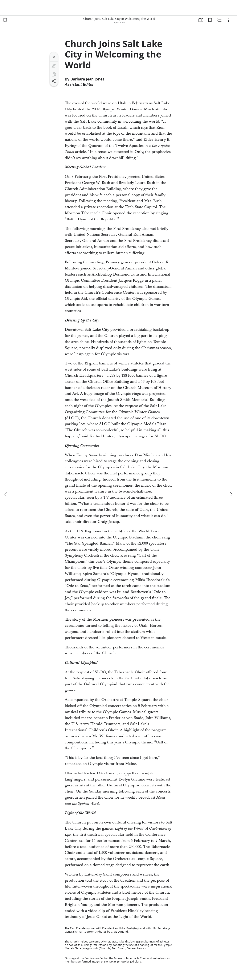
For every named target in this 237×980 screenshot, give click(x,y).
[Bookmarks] (210, 20)
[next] (231, 494)
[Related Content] (219, 20)
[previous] (6, 494)
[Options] (229, 20)
